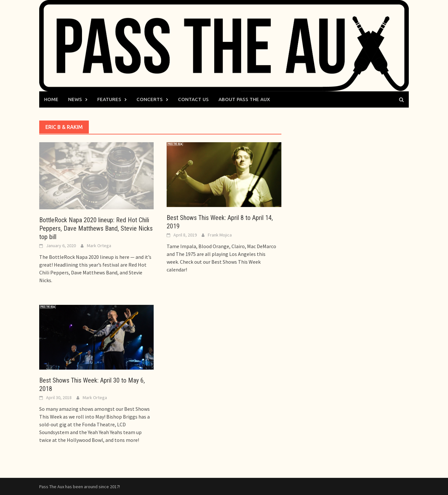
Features (109, 99)
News (75, 99)
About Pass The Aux (244, 99)
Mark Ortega (99, 246)
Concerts (150, 99)
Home (51, 99)
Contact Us (193, 99)
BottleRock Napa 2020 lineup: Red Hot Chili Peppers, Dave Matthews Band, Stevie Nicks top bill (96, 228)
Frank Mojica (220, 235)
